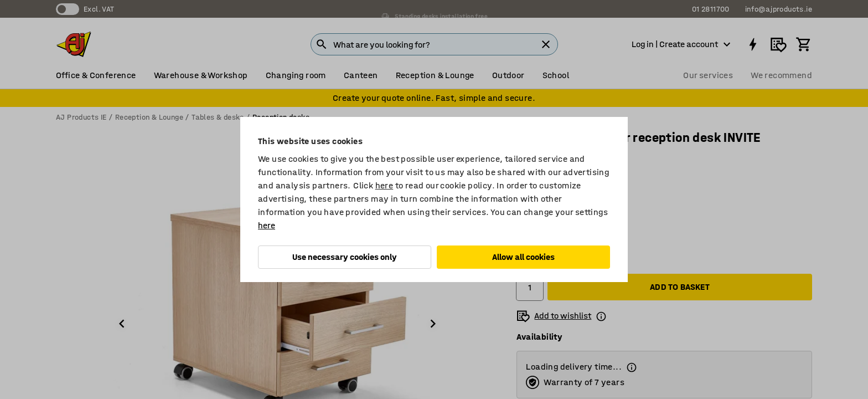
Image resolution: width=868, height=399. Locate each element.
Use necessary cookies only (345, 257)
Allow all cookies (523, 257)
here (384, 185)
